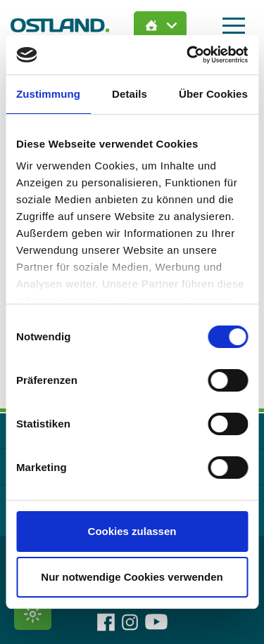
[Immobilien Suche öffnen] (160, 25)
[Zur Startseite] (60, 25)
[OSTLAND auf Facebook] (106, 622)
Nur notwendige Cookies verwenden (132, 577)
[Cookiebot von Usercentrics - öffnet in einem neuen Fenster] (188, 55)
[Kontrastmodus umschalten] (33, 614)
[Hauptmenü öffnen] (234, 26)
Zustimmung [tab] (48, 94)
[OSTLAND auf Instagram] (130, 622)
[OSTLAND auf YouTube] (156, 622)
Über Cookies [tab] (213, 94)
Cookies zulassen (132, 531)
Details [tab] (130, 94)
